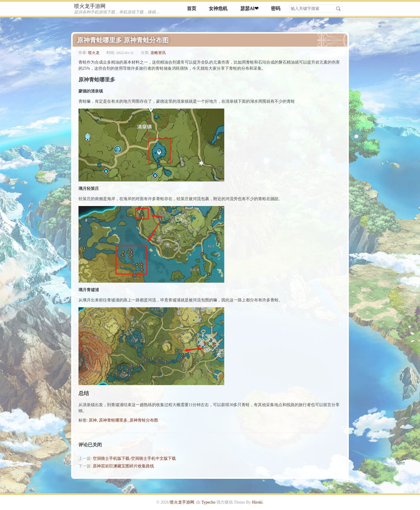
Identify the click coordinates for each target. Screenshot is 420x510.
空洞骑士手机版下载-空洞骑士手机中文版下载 (134, 459)
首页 (192, 8)
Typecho (208, 502)
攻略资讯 (158, 53)
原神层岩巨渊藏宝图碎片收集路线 (123, 466)
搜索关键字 (289, 5)
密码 (276, 8)
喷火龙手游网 (90, 6)
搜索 (338, 9)
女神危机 (218, 8)
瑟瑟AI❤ (249, 8)
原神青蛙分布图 (144, 420)
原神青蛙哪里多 (113, 420)
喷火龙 (94, 53)
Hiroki (257, 502)
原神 (93, 420)
